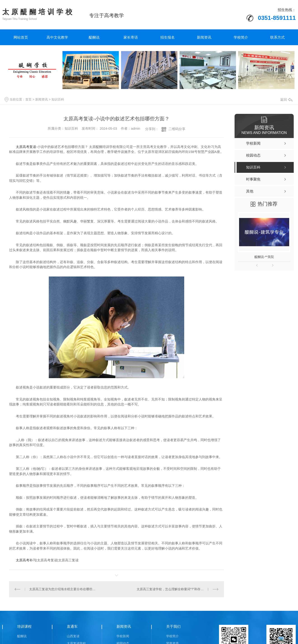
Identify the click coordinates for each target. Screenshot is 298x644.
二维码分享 (177, 129)
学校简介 (241, 37)
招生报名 (168, 37)
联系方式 (277, 37)
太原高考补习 (26, 560)
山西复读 (73, 636)
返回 (286, 100)
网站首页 (21, 37)
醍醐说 (94, 37)
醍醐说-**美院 (264, 257)
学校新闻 (123, 636)
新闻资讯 (204, 37)
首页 (28, 99)
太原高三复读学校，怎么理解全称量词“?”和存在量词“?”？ (177, 589)
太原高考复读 (26, 147)
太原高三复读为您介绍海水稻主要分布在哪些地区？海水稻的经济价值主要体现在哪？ (63, 589)
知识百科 (58, 99)
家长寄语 (131, 37)
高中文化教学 (57, 37)
